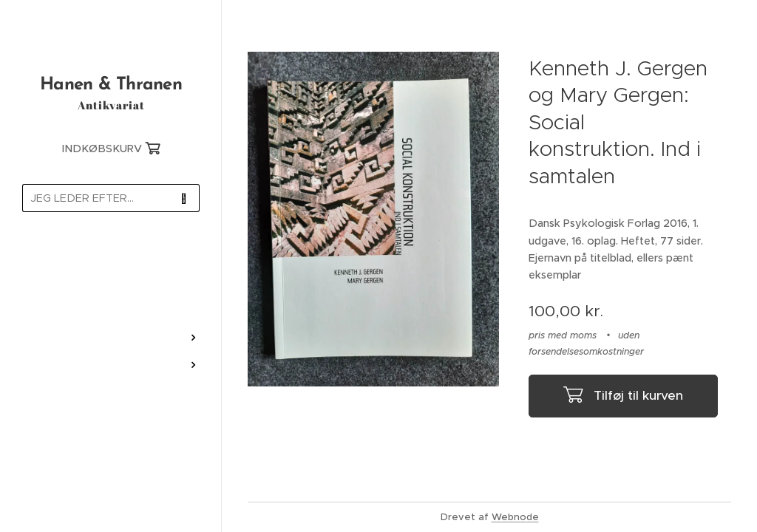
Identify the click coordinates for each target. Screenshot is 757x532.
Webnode (515, 517)
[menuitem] (111, 266)
